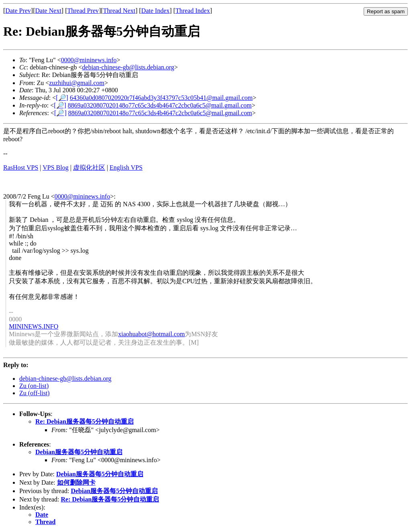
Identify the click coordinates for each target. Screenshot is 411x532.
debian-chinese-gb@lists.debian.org (128, 67)
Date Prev (18, 11)
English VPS (126, 168)
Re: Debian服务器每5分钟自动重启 (84, 421)
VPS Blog (55, 168)
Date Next (48, 11)
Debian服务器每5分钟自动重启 (79, 452)
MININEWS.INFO (34, 326)
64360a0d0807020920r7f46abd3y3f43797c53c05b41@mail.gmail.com (161, 98)
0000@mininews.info (89, 60)
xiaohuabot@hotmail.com (151, 334)
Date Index (156, 11)
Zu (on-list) (34, 386)
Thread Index (193, 11)
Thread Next (119, 11)
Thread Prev (83, 11)
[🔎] (62, 98)
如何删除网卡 (76, 482)
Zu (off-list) (35, 393)
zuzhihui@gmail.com (77, 83)
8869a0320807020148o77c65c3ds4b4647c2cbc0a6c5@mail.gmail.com (160, 105)
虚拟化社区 (89, 168)
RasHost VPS (21, 168)
